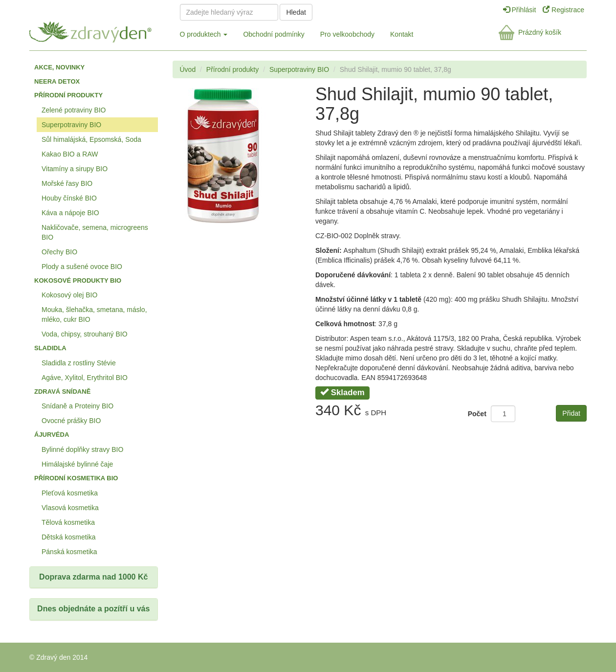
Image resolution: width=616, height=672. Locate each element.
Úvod (188, 69)
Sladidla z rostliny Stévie (79, 363)
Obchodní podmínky (274, 34)
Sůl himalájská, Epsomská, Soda (91, 139)
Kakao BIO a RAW (70, 154)
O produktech (204, 34)
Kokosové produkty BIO (78, 280)
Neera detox (57, 81)
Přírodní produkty (68, 95)
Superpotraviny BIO (71, 125)
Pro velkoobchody (347, 34)
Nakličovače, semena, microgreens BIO (95, 232)
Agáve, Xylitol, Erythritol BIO (85, 378)
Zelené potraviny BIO (74, 110)
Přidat (571, 413)
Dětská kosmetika (68, 537)
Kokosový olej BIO (69, 295)
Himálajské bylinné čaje (77, 464)
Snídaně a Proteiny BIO (77, 406)
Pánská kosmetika (69, 552)
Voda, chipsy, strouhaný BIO (85, 334)
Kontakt (402, 34)
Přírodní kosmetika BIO (76, 478)
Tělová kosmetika (68, 522)
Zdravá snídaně (62, 392)
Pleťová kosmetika (70, 493)
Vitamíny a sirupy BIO (75, 169)
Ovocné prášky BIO (71, 421)
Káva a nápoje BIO (70, 213)
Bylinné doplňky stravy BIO (82, 449)
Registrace (563, 10)
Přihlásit (521, 10)
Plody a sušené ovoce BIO (82, 267)
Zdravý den (97, 30)
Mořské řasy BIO (67, 183)
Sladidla (50, 348)
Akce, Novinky (59, 67)
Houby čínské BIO (69, 198)
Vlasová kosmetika (70, 508)
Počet (477, 414)
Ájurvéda (52, 435)
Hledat (296, 12)
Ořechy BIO (59, 252)
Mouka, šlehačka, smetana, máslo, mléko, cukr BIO (94, 314)
